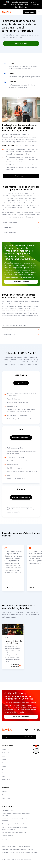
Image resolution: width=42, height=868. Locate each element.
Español (4, 766)
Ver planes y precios (21, 43)
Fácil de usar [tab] (7, 330)
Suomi (4, 776)
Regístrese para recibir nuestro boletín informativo (19, 737)
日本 (4, 770)
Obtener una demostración (21, 438)
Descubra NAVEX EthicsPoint (21, 282)
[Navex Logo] (7, 12)
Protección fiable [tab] (9, 334)
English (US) (6, 750)
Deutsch (5, 756)
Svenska (5, 773)
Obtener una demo (30, 12)
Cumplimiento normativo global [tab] (14, 325)
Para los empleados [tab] (10, 223)
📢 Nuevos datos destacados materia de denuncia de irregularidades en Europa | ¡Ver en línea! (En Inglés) (21, 4)
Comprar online (21, 383)
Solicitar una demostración (21, 717)
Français (5, 763)
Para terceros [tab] (8, 227)
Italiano (4, 760)
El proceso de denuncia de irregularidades (13, 642)
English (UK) (6, 753)
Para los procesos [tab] (9, 232)
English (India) (6, 779)
